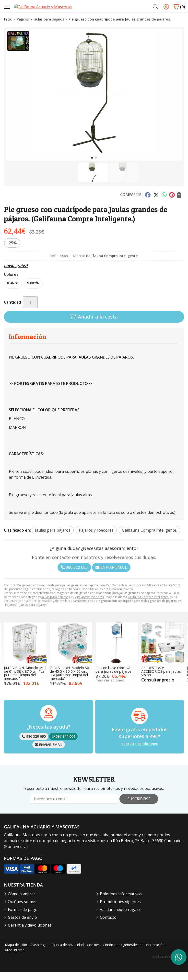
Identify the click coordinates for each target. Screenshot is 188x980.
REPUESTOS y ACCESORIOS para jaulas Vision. (161, 680)
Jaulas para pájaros (55, 605)
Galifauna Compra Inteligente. (148, 605)
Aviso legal (39, 953)
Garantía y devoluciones (30, 933)
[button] (92, 166)
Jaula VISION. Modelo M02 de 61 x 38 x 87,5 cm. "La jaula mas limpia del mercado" (25, 681)
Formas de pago (23, 918)
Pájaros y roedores (90, 605)
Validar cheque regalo (120, 918)
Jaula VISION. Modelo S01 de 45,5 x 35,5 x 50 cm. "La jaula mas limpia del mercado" (70, 681)
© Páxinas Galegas (168, 965)
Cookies (93, 953)
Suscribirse (139, 807)
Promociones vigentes (120, 910)
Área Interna (15, 958)
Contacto (108, 925)
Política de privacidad (67, 953)
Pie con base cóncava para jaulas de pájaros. (114, 678)
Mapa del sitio (16, 953)
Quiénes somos (22, 910)
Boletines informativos (121, 902)
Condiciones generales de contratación (134, 953)
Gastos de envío (22, 925)
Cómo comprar (22, 902)
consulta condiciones (140, 752)
